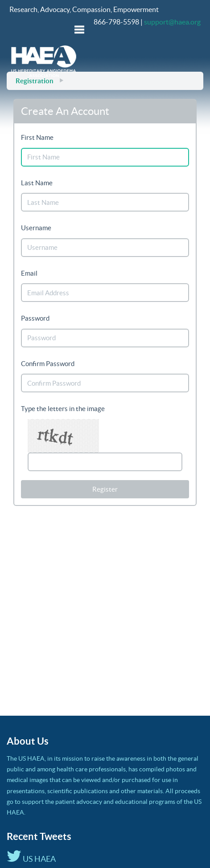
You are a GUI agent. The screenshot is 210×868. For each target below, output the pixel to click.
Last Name (37, 183)
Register (105, 489)
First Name (37, 137)
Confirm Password (48, 364)
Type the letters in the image (63, 409)
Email (29, 273)
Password (35, 318)
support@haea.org (172, 22)
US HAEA (31, 859)
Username (36, 228)
